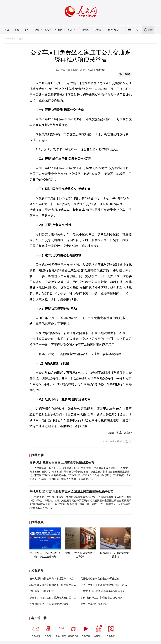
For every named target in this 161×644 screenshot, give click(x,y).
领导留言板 (73, 630)
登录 (150, 30)
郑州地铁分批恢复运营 (42, 591)
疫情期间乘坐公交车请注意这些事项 (49, 604)
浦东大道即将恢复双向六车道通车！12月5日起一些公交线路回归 (64, 579)
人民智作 (111, 630)
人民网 (8, 39)
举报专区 (84, 30)
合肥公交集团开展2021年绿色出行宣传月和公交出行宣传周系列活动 (117, 585)
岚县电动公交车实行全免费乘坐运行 (100, 579)
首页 (7, 30)
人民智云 (98, 630)
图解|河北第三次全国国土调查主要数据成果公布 (62, 463)
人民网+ (48, 630)
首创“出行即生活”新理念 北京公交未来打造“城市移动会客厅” (113, 598)
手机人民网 (61, 630)
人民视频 (86, 630)
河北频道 (19, 39)
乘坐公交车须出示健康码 (94, 604)
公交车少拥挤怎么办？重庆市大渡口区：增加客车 (56, 598)
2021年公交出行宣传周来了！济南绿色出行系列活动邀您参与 (62, 585)
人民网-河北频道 (96, 70)
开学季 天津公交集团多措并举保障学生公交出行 (106, 591)
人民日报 (36, 630)
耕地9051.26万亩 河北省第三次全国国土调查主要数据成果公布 (71, 491)
